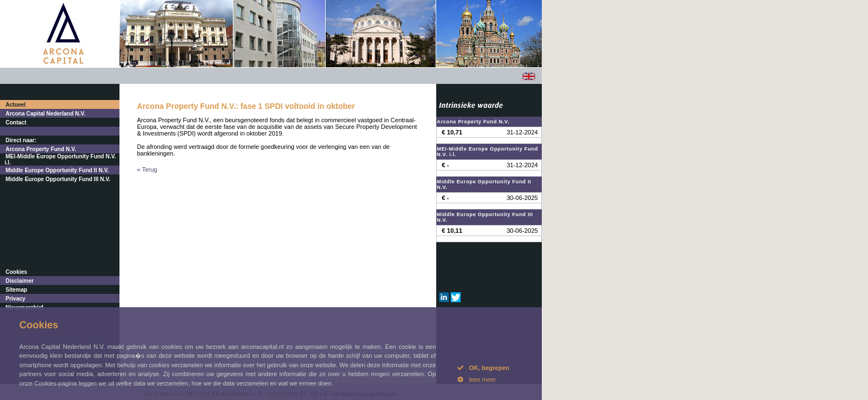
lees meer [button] (477, 379)
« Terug (148, 169)
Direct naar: (21, 140)
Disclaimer (20, 281)
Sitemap (16, 290)
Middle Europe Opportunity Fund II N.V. (57, 170)
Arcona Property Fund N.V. (41, 149)
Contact (16, 122)
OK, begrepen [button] (483, 368)
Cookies (16, 272)
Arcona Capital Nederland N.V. (46, 114)
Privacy (16, 299)
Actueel (16, 105)
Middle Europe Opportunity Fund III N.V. (58, 179)
